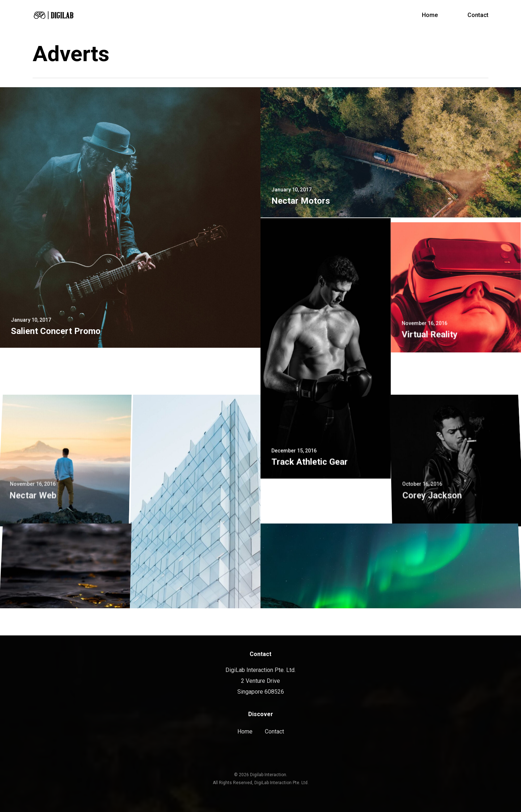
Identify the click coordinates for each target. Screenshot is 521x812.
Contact (274, 731)
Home (245, 731)
